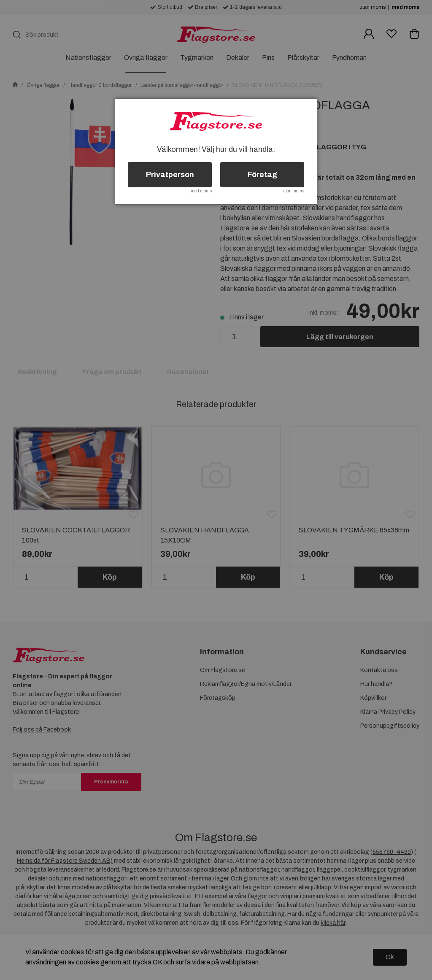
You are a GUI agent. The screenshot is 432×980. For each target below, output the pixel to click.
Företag (262, 175)
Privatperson (170, 175)
